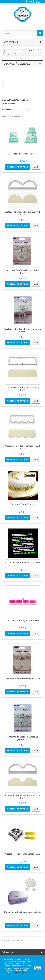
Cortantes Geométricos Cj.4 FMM (23, 562)
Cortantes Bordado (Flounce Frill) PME (23, 797)
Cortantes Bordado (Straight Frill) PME (22, 447)
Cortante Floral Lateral (23, 504)
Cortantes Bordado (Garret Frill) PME (23, 389)
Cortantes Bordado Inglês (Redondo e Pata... (23, 330)
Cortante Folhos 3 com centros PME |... (22, 913)
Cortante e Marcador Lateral (23, 154)
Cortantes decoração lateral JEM (23, 621)
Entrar (30, 2)
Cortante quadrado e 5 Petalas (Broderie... (22, 738)
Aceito (37, 968)
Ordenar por (6, 109)
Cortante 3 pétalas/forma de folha (22, 679)
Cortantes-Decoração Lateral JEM (22, 854)
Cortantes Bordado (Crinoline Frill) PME (22, 213)
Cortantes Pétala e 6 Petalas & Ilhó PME (23, 272)
